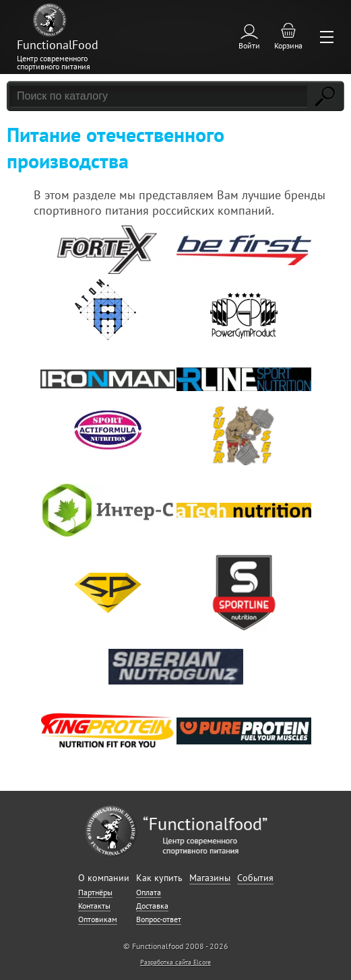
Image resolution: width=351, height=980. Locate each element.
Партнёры (95, 892)
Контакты (94, 906)
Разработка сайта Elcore (175, 962)
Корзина (288, 45)
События (255, 878)
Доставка (152, 906)
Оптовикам (98, 919)
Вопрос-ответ (159, 919)
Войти (249, 45)
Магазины (210, 878)
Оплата (149, 892)
